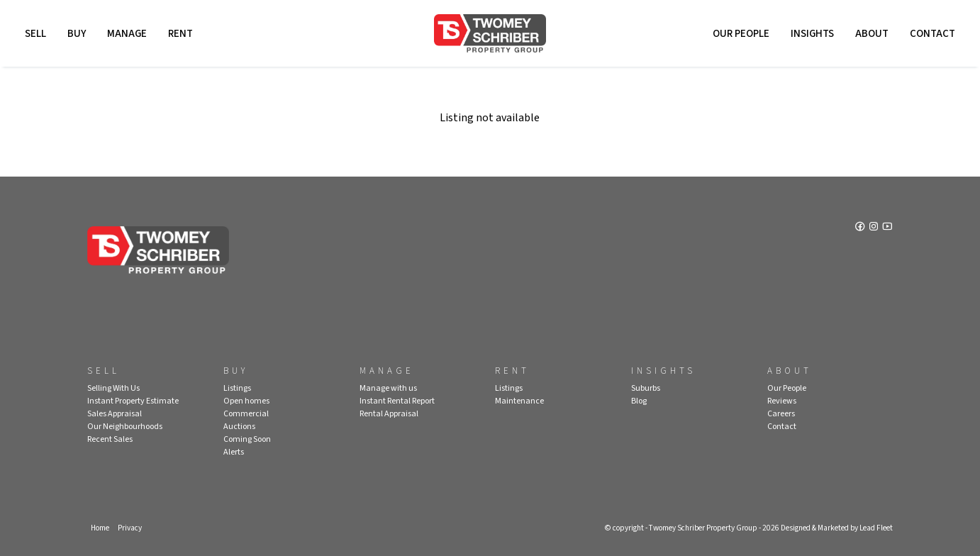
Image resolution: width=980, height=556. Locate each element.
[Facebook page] (861, 228)
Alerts (234, 452)
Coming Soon (247, 439)
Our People (741, 34)
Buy (77, 34)
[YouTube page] (887, 228)
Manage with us (388, 388)
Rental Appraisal (389, 414)
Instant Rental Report (397, 401)
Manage (127, 34)
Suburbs (646, 388)
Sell (35, 34)
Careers (781, 414)
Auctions (239, 427)
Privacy (130, 528)
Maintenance (519, 401)
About (872, 34)
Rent (180, 34)
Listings (237, 388)
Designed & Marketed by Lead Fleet (837, 528)
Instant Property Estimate (133, 401)
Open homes (246, 401)
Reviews (782, 401)
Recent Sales (110, 439)
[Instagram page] (875, 228)
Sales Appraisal (115, 414)
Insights (812, 34)
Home (100, 528)
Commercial (246, 414)
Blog (639, 401)
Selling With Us (113, 388)
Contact (932, 34)
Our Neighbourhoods (125, 427)
